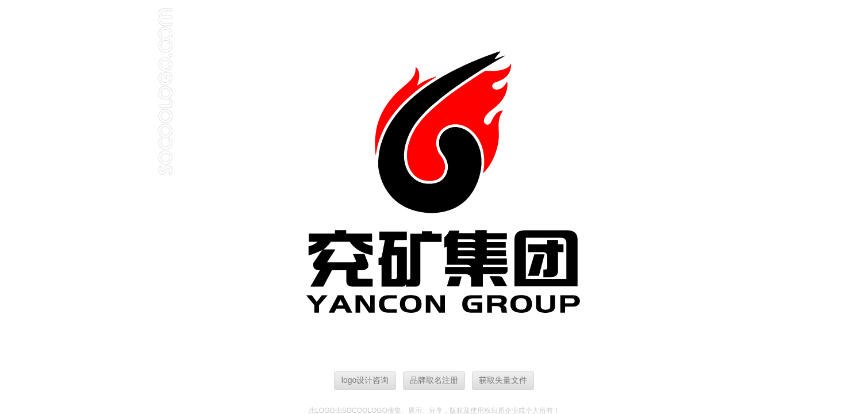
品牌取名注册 (434, 380)
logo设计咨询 (365, 380)
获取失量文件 (503, 380)
